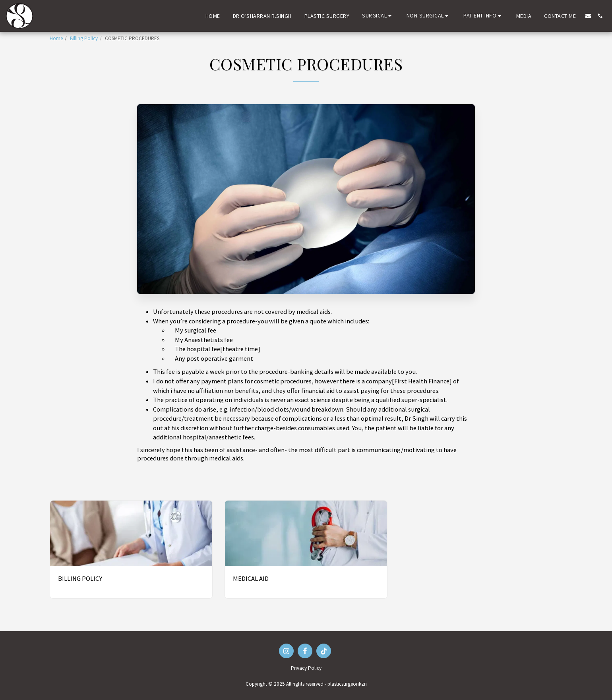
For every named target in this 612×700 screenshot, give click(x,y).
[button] (378, 16)
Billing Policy (84, 38)
